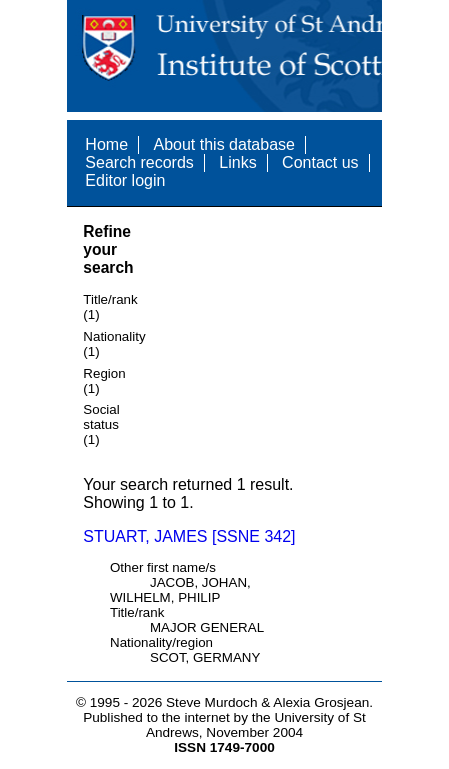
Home (106, 144)
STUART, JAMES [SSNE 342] (189, 536)
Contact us (320, 162)
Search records (139, 162)
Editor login (125, 180)
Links (237, 162)
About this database (223, 144)
